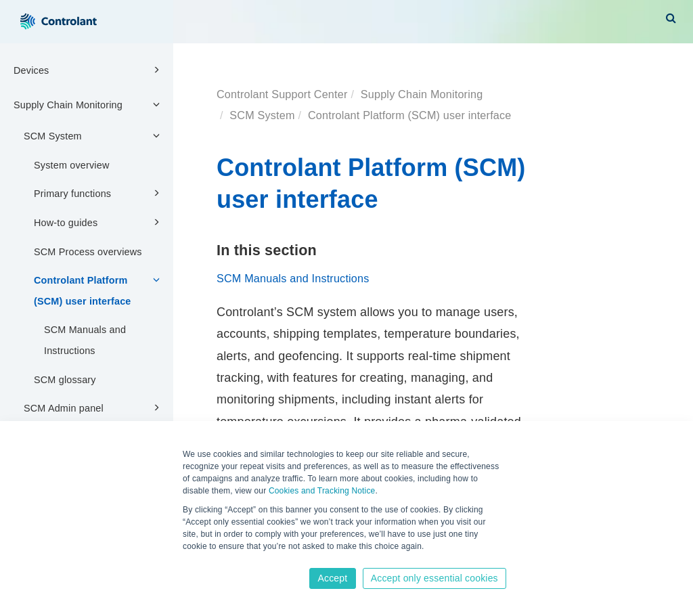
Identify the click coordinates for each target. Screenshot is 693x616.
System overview (71, 165)
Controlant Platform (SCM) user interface (99, 289)
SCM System (94, 135)
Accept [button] (332, 578)
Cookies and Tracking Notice (322, 491)
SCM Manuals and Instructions (85, 340)
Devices (89, 70)
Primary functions (99, 193)
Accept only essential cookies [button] (434, 578)
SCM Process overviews (88, 252)
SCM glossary (65, 380)
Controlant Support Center (282, 94)
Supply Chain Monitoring (89, 104)
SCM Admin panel (94, 408)
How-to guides (99, 222)
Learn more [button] (205, 560)
